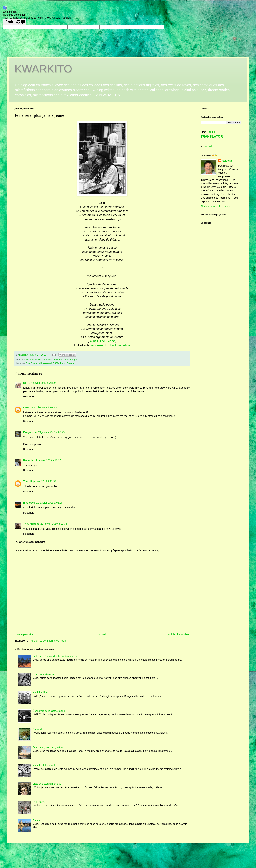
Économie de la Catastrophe (49, 711)
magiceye (29, 503)
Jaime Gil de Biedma (102, 341)
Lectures (57, 360)
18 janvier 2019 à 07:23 (43, 407)
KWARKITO (43, 69)
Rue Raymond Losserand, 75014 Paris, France (50, 363)
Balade (37, 820)
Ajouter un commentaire (30, 542)
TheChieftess (31, 524)
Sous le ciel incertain (44, 766)
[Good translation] (9, 22)
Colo (26, 407)
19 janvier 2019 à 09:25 (51, 432)
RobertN (28, 460)
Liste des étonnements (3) (47, 784)
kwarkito (227, 161)
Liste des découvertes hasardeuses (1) (55, 656)
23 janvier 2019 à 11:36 (54, 524)
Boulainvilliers (41, 693)
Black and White (32, 360)
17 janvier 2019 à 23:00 (42, 383)
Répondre (29, 396)
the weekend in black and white (110, 345)
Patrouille (38, 729)
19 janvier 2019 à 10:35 (48, 460)
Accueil (102, 634)
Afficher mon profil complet (216, 206)
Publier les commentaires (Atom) (49, 641)
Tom (26, 481)
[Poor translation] (21, 22)
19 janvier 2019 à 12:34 (43, 481)
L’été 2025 (39, 802)
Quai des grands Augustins (48, 747)
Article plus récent (26, 634)
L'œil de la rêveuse (43, 674)
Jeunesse (47, 360)
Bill (26, 383)
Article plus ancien (178, 634)
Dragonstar (30, 432)
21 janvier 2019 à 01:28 (49, 503)
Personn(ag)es (70, 360)
